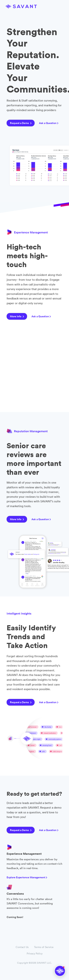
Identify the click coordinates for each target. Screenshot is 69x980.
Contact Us (22, 947)
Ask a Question (49, 123)
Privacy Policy (35, 954)
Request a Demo (21, 123)
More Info (17, 316)
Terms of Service (44, 947)
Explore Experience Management (27, 877)
